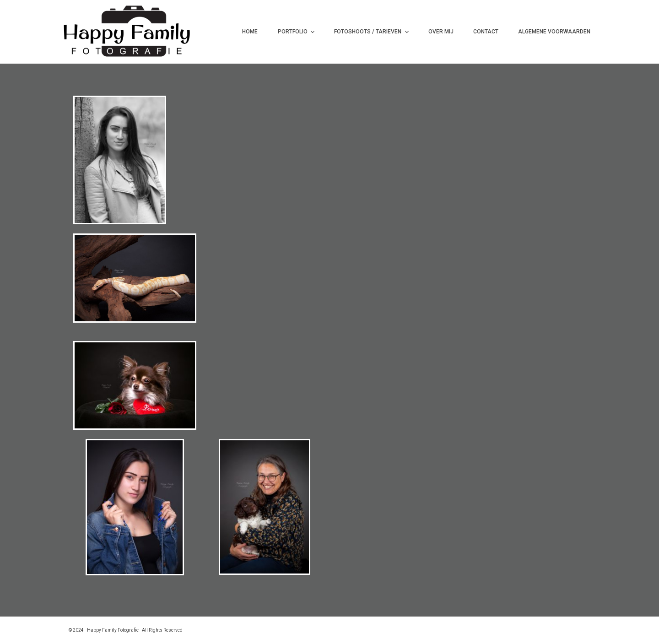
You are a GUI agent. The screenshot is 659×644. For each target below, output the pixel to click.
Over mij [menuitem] (441, 32)
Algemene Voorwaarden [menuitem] (554, 32)
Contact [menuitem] (486, 32)
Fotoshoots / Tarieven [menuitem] (372, 32)
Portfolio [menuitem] (297, 32)
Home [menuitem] (250, 32)
